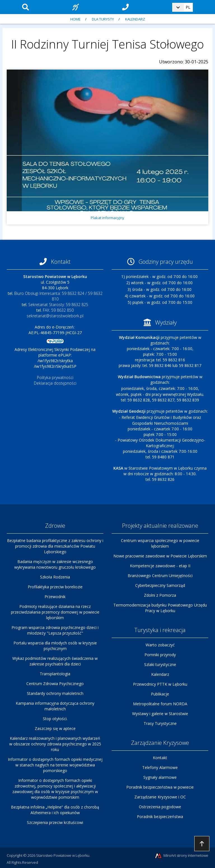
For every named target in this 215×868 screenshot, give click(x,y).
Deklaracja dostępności (55, 383)
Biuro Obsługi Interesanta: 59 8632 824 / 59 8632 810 (58, 296)
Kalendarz (135, 19)
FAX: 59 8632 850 (58, 310)
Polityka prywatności (55, 377)
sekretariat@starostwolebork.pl (55, 316)
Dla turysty (103, 19)
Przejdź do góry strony (202, 844)
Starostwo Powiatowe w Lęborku (63, 855)
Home (75, 19)
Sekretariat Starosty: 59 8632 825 (58, 305)
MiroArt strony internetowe (181, 856)
